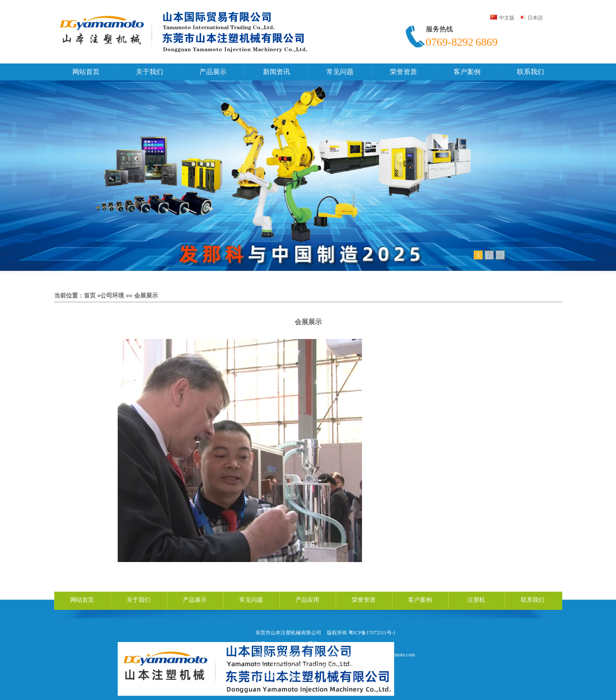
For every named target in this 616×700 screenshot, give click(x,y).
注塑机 (476, 600)
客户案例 (420, 600)
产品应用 (307, 600)
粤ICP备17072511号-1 (372, 633)
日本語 (531, 18)
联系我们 (533, 600)
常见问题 (251, 600)
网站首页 (82, 600)
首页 (90, 295)
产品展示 (195, 600)
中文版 (502, 18)
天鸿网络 (291, 677)
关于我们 (138, 600)
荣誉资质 (364, 600)
